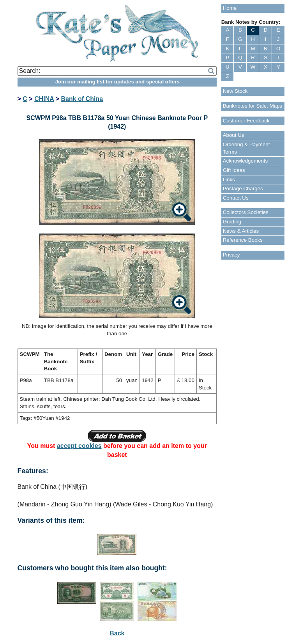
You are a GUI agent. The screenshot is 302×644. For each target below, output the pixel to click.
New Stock (235, 91)
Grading (232, 222)
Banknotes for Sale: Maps (253, 106)
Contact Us (236, 198)
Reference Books (243, 240)
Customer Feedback (246, 121)
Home (230, 8)
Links (229, 180)
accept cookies (79, 446)
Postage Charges (243, 188)
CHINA (44, 99)
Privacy (231, 255)
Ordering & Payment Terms (246, 148)
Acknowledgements (245, 161)
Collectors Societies (246, 212)
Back (117, 633)
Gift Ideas (234, 170)
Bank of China (82, 99)
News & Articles (241, 231)
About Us (234, 135)
